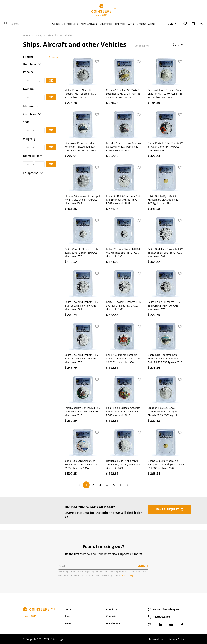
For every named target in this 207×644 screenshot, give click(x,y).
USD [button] (170, 24)
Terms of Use (156, 639)
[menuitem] (56, 24)
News (68, 623)
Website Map (114, 623)
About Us (111, 609)
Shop (67, 616)
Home (26, 35)
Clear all (54, 57)
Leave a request (169, 509)
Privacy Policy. (127, 575)
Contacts (111, 616)
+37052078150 (159, 617)
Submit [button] (143, 566)
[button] (178, 44)
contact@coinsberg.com (164, 609)
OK (51, 80)
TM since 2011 (103, 10)
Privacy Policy (176, 639)
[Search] (6, 24)
